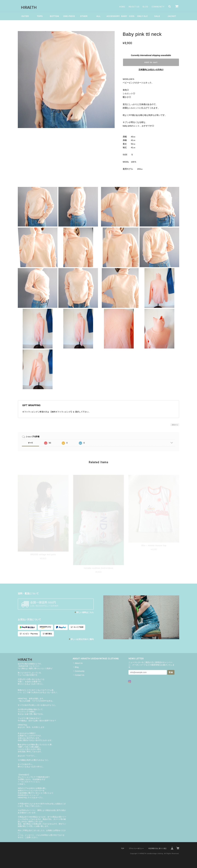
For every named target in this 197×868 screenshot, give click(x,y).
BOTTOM (54, 16)
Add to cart (151, 62)
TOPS (40, 16)
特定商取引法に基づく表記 (157, 848)
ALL (99, 16)
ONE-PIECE (69, 16)
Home (122, 7)
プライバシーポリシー (136, 848)
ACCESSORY (113, 16)
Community (158, 7)
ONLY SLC (142, 16)
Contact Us (79, 675)
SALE (157, 16)
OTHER (84, 16)
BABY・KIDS (128, 16)
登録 (171, 672)
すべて (31, 443)
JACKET (172, 16)
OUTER (25, 16)
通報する (175, 425)
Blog (145, 7)
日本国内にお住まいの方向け (151, 70)
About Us (134, 7)
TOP (123, 848)
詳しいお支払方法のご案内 (82, 639)
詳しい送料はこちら (85, 612)
